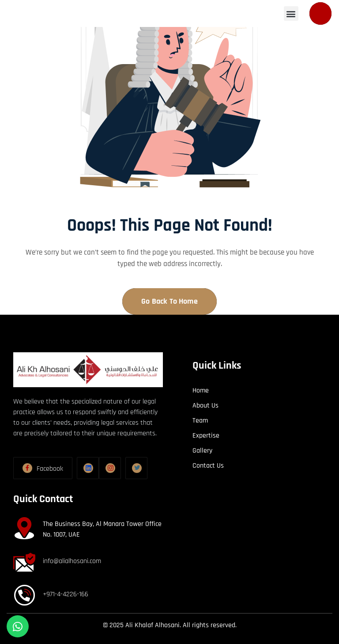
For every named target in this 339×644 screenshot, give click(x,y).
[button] (249, 13)
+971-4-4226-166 (66, 594)
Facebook (50, 469)
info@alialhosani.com (72, 561)
